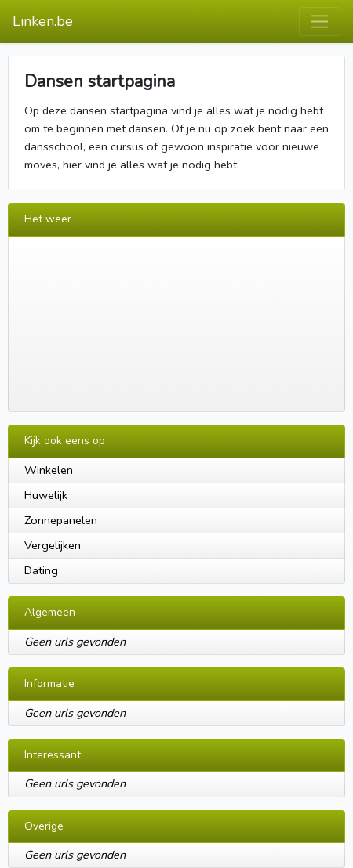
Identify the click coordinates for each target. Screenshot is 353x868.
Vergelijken (53, 545)
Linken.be (43, 21)
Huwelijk (46, 495)
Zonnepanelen (61, 520)
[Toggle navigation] (320, 22)
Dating (41, 570)
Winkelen (49, 470)
